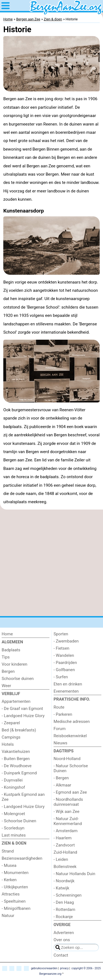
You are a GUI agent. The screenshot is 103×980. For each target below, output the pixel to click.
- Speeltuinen (14, 901)
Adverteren (64, 933)
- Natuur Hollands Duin (74, 874)
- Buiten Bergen (16, 759)
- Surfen (61, 677)
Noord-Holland (67, 759)
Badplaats (11, 650)
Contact (61, 955)
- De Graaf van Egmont (22, 709)
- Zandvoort (64, 845)
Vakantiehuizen (16, 752)
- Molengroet (13, 814)
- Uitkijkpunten (15, 887)
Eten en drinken (68, 684)
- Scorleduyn (13, 828)
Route (59, 707)
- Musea (9, 865)
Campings (11, 737)
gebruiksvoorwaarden (44, 968)
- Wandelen (64, 655)
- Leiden (61, 859)
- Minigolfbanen (16, 908)
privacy (64, 968)
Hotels (8, 744)
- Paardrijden (65, 663)
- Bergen (61, 778)
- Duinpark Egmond (19, 773)
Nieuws (60, 743)
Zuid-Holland (65, 852)
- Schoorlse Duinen (19, 821)
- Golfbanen (64, 670)
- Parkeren (63, 714)
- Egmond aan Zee (70, 792)
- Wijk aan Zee (66, 812)
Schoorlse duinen (18, 679)
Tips (6, 657)
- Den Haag (64, 902)
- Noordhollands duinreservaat (68, 802)
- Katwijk (61, 888)
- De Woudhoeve (17, 766)
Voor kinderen (14, 664)
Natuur (8, 916)
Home (7, 634)
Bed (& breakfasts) (19, 730)
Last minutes (14, 835)
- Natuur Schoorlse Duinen (71, 768)
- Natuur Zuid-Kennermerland (68, 821)
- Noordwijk (64, 881)
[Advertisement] (51, 563)
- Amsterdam (66, 831)
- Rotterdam (64, 910)
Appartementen (16, 701)
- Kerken (9, 880)
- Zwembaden (66, 641)
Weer (6, 686)
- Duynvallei (12, 780)
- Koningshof (13, 787)
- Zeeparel (11, 723)
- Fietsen (61, 648)
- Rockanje (63, 917)
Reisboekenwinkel (70, 736)
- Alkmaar (62, 785)
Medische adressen (72, 722)
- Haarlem (63, 838)
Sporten (61, 634)
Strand (8, 851)
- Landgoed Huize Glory (23, 716)
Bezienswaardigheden (22, 858)
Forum (60, 729)
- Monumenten (15, 873)
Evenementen (66, 691)
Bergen (8, 671)
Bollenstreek (65, 867)
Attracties (11, 894)
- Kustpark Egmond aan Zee (23, 797)
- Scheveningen (68, 895)
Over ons (62, 940)
